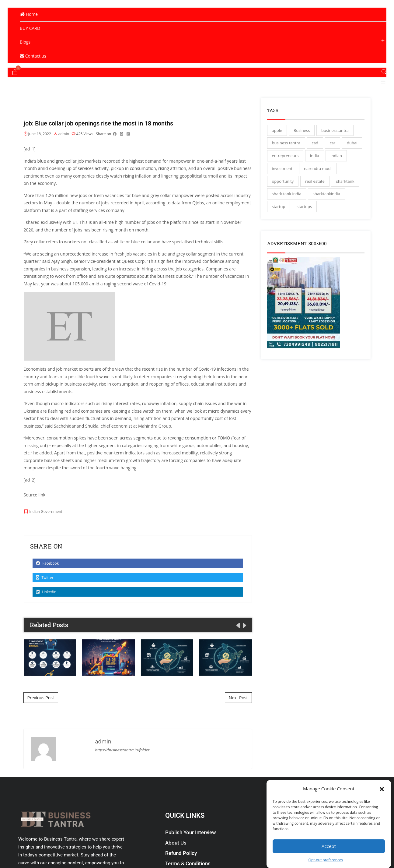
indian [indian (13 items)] (336, 168)
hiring (148, 282)
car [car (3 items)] (333, 155)
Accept (329, 846)
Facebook (47, 576)
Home (29, 14)
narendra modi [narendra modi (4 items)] (318, 181)
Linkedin (46, 605)
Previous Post (41, 711)
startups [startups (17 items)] (304, 219)
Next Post (238, 711)
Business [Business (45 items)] (302, 143)
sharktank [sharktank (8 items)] (345, 193)
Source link (35, 508)
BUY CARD (30, 28)
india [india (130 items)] (315, 168)
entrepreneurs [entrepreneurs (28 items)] (285, 168)
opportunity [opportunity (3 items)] (283, 193)
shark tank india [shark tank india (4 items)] (287, 206)
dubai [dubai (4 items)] (352, 155)
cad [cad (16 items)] (315, 155)
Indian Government (46, 525)
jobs (83, 208)
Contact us (33, 56)
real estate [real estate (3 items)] (315, 193)
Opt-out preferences (326, 860)
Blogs (25, 42)
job (81, 174)
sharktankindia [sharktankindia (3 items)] (326, 206)
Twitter (45, 591)
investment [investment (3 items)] (282, 181)
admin (64, 147)
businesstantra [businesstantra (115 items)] (335, 143)
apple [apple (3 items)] (277, 143)
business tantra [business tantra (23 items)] (286, 155)
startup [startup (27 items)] (279, 219)
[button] (382, 789)
